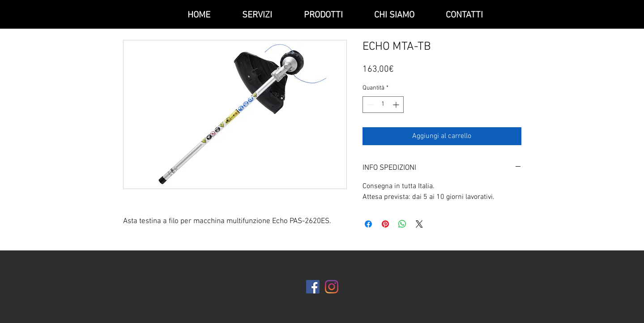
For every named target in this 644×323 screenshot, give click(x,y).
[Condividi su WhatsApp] (402, 224)
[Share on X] (419, 224)
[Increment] (397, 105)
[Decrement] (369, 105)
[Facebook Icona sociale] (313, 287)
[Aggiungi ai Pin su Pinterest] (385, 224)
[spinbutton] (383, 105)
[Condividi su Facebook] (368, 224)
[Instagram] (332, 287)
